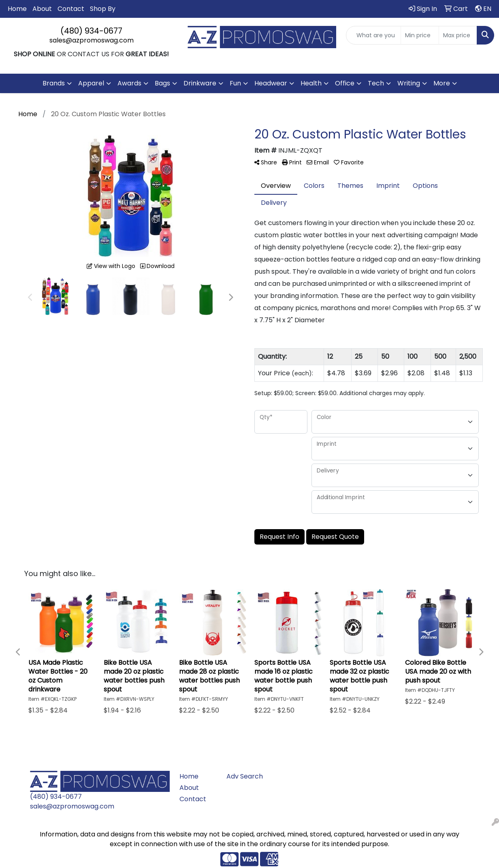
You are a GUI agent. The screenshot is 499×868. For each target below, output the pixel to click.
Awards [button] (129, 83)
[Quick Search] (373, 35)
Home (17, 9)
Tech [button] (376, 83)
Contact (71, 9)
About (42, 9)
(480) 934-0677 (91, 31)
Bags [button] (162, 83)
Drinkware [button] (200, 83)
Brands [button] (54, 83)
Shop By (103, 9)
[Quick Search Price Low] (420, 35)
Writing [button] (409, 83)
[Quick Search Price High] (458, 35)
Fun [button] (235, 83)
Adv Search (245, 776)
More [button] (442, 83)
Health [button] (311, 83)
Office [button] (345, 83)
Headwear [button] (271, 83)
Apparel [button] (91, 83)
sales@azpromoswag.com (92, 40)
